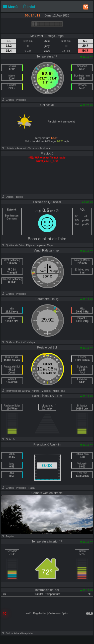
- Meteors (45, 391)
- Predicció (20, 100)
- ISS (62, 391)
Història (8, 148)
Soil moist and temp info (17, 633)
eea (54, 211)
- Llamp (47, 148)
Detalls (7, 197)
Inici (28, 7)
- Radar (31, 488)
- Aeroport (21, 148)
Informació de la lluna (15, 391)
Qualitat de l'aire (12, 245)
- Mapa (49, 245)
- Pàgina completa (35, 245)
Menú (12, 7)
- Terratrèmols (35, 148)
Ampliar (8, 536)
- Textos (19, 197)
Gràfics (7, 100)
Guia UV (8, 439)
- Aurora (35, 391)
